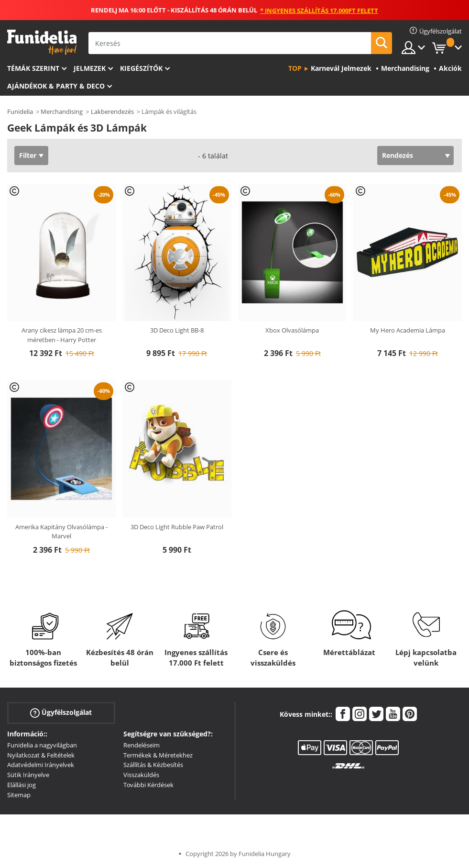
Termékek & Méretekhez (158, 755)
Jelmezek (90, 68)
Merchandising (62, 111)
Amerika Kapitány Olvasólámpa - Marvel (61, 532)
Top (295, 68)
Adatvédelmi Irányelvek (41, 765)
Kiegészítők (141, 68)
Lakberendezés (112, 111)
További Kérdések (148, 785)
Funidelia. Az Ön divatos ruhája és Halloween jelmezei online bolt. (42, 42)
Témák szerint (33, 68)
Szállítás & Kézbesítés (153, 765)
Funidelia (20, 111)
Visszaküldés (141, 775)
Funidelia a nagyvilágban (42, 745)
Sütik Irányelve (28, 775)
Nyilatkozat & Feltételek (41, 755)
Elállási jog (22, 785)
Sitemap (19, 795)
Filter (28, 155)
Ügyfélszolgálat (61, 712)
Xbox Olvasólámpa (292, 330)
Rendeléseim (142, 745)
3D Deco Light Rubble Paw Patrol (177, 527)
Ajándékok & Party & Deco (56, 86)
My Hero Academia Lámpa (408, 330)
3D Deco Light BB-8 (177, 330)
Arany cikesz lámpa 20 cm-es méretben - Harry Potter (62, 335)
